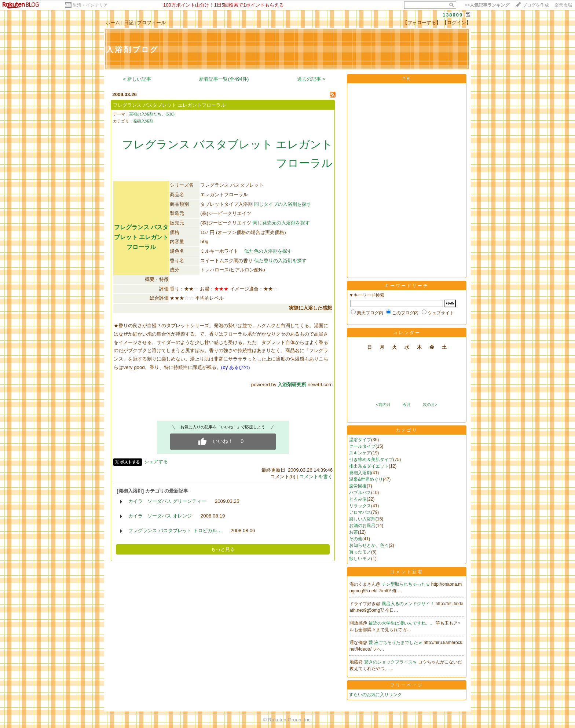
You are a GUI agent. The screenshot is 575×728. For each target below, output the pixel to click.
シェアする (156, 462)
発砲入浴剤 (143, 121)
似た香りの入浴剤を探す (280, 261)
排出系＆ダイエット (369, 466)
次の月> (430, 405)
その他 (356, 539)
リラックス (360, 506)
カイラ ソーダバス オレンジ (160, 516)
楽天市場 (563, 5)
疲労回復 (358, 486)
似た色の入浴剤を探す (268, 251)
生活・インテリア (90, 5)
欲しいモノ (360, 559)
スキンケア (360, 453)
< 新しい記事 (137, 79)
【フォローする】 (422, 23)
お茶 (354, 532)
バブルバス (360, 493)
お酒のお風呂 (362, 526)
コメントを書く (316, 477)
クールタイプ (362, 446)
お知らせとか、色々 (369, 545)
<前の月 (383, 405)
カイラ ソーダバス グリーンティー (167, 501)
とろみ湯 (358, 499)
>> (487, 5)
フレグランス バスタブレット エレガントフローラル (169, 105)
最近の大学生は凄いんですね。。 (402, 623)
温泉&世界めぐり (366, 479)
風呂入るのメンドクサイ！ (409, 604)
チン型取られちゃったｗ (406, 584)
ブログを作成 (536, 5)
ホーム (113, 23)
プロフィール (151, 23)
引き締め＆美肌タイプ (371, 460)
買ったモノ (360, 552)
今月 (407, 405)
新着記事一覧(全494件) (224, 79)
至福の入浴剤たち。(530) (152, 114)
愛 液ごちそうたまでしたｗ (396, 643)
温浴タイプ (360, 440)
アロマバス (360, 512)
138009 (453, 15)
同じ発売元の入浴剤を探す (281, 223)
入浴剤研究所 (292, 385)
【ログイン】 (457, 23)
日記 (129, 23)
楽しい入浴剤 (362, 519)
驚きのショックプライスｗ (391, 662)
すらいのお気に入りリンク (376, 695)
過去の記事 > (311, 79)
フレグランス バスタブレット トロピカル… (175, 531)
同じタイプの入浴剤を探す (283, 204)
